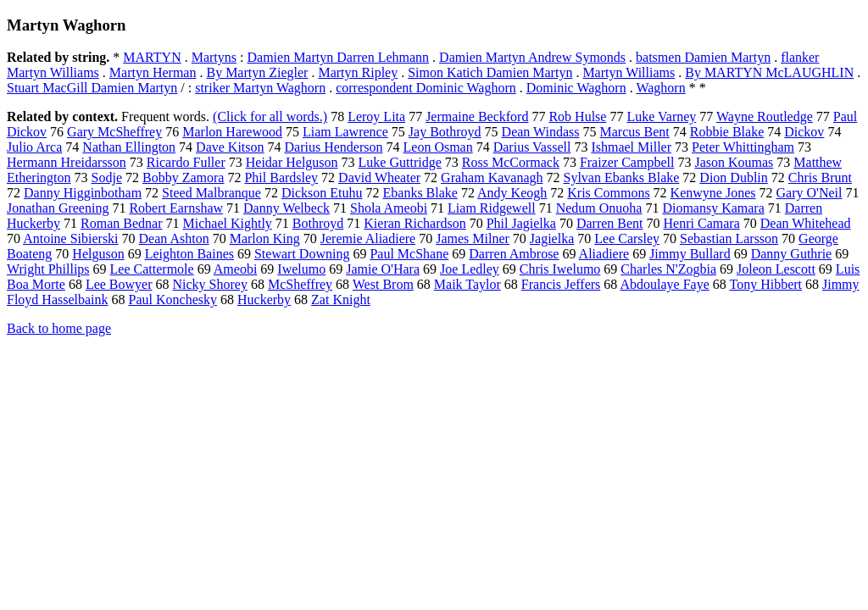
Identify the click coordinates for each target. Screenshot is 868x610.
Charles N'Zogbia (668, 269)
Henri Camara (702, 223)
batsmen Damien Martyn (703, 57)
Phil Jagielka (521, 223)
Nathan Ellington (129, 147)
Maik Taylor (467, 284)
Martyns (214, 57)
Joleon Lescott (776, 269)
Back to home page (59, 328)
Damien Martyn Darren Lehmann (338, 57)
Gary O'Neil (809, 193)
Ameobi (236, 269)
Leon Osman (438, 147)
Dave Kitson (230, 147)
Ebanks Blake (420, 193)
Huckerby (264, 299)
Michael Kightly (228, 223)
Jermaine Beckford (477, 116)
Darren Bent (610, 223)
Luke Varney (661, 116)
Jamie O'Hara (383, 269)
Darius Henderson (334, 147)
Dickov (804, 132)
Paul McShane (409, 254)
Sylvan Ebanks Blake (621, 177)
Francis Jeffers (561, 284)
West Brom (383, 284)
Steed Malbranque (211, 193)
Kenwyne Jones (713, 193)
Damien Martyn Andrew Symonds (532, 57)
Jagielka (552, 238)
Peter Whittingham (743, 147)
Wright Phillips (48, 269)
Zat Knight (341, 299)
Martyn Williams (629, 72)
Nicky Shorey (210, 284)
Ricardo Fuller (186, 162)
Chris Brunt (820, 177)
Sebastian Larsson (729, 238)
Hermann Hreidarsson (67, 162)
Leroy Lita (376, 116)
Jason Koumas (734, 162)
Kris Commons (608, 193)
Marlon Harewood (232, 132)
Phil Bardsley (281, 177)
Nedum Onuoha (599, 208)
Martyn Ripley (358, 72)
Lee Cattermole (152, 269)
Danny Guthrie (792, 254)
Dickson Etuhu (322, 193)
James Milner (473, 238)
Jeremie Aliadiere (368, 238)
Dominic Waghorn (576, 88)
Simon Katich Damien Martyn (490, 72)
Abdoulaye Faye (664, 284)
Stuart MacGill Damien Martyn (92, 88)
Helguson (98, 254)
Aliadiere (604, 254)
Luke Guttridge (400, 162)
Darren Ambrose (514, 254)
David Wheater (379, 177)
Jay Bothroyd (445, 132)
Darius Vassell (532, 147)
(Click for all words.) (270, 116)
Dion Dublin (733, 177)
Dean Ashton (174, 238)
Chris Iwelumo (560, 269)
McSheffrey (300, 284)
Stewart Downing (302, 254)
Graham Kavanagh (492, 177)
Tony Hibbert (765, 284)
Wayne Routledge (765, 116)
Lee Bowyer (119, 284)
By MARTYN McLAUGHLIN (769, 72)
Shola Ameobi (389, 208)
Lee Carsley (627, 238)
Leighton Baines (189, 254)
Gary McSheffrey (114, 132)
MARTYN (152, 57)
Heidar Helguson (292, 162)
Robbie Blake (727, 132)
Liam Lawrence (345, 132)
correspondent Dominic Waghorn (426, 88)
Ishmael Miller (631, 147)
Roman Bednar (121, 223)
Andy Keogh (512, 193)
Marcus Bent (635, 132)
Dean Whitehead (806, 223)
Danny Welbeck (287, 208)
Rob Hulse (577, 116)
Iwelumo (301, 269)
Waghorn (660, 88)
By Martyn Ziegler (257, 72)
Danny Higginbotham (83, 193)
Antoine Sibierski (70, 238)
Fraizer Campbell (627, 162)
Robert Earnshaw (176, 208)
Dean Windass (541, 132)
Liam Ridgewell (492, 208)
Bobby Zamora (183, 177)
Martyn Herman (153, 72)
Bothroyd (318, 223)
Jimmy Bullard (690, 254)
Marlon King (265, 238)
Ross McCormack (511, 162)
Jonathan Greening (58, 208)
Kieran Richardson (415, 223)
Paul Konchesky (173, 299)
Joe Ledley (470, 269)
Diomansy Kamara (713, 208)
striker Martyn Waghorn (260, 88)
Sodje (107, 177)
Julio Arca (34, 147)
